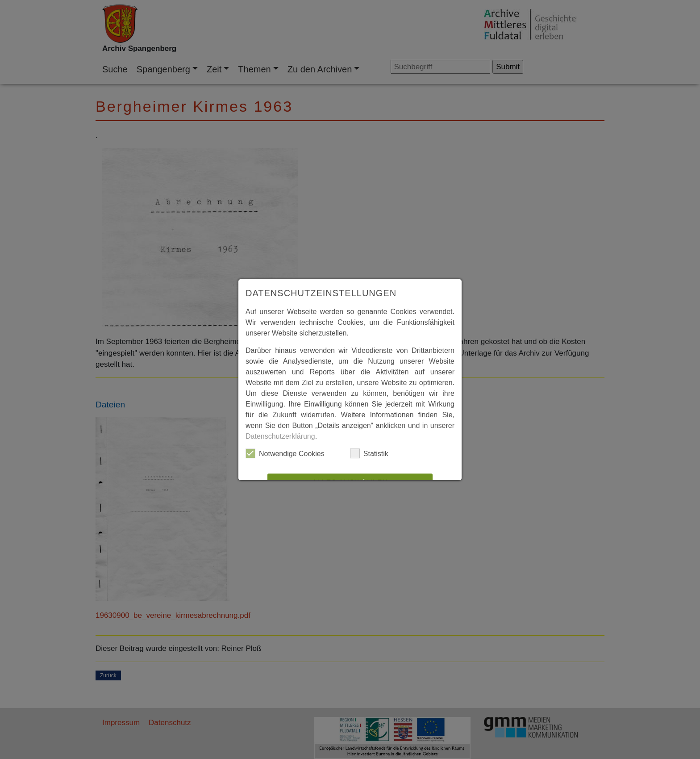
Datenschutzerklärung (280, 436)
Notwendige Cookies (285, 453)
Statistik (369, 453)
